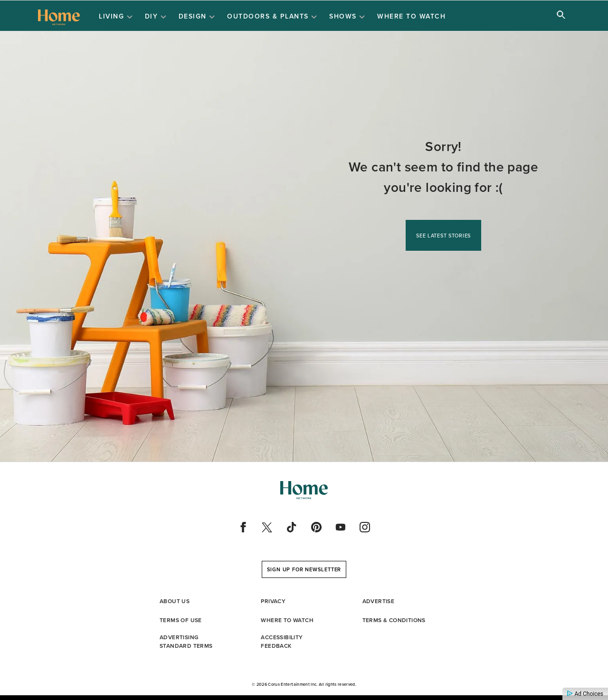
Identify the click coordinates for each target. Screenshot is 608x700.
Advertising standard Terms (186, 642)
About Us (175, 601)
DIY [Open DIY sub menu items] (156, 17)
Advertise (379, 601)
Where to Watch (411, 16)
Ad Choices (585, 694)
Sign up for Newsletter (304, 569)
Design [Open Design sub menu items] (197, 17)
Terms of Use (181, 620)
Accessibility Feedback (282, 642)
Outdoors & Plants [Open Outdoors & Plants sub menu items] (272, 17)
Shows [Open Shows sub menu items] (347, 17)
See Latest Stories (443, 236)
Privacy (273, 601)
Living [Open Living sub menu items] (116, 17)
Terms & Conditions (394, 620)
